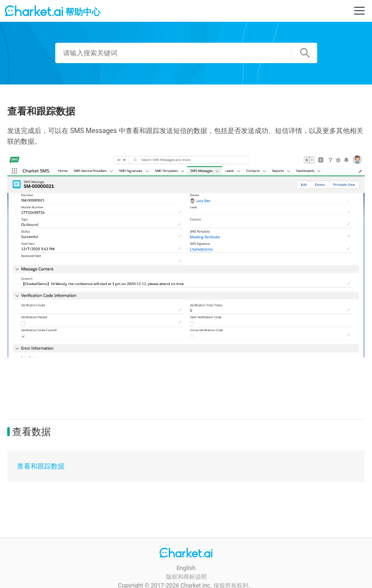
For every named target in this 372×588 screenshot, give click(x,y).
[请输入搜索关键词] (186, 53)
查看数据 (32, 432)
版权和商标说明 (186, 577)
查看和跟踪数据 (41, 466)
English (186, 568)
